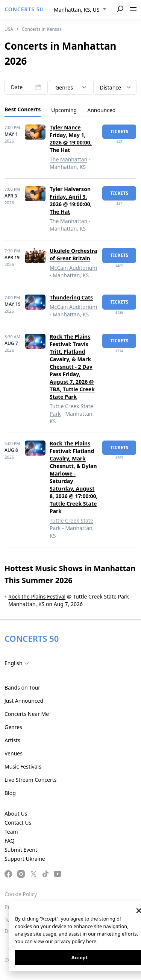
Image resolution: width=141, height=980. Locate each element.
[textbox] (70, 88)
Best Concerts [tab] (23, 109)
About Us (16, 814)
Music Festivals (23, 767)
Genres (13, 727)
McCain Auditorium (74, 268)
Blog (10, 793)
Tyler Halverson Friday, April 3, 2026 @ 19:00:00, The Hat (71, 200)
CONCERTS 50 (24, 9)
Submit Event (21, 850)
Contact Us (18, 823)
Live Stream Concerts (30, 780)
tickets (119, 131)
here (91, 941)
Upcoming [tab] (64, 110)
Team (11, 832)
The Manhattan (68, 159)
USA (9, 29)
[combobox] (80, 10)
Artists (12, 740)
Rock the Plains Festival (37, 596)
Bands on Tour (22, 688)
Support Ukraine (25, 859)
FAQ (10, 841)
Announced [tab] (101, 110)
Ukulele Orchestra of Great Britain (73, 254)
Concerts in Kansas (42, 29)
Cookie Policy (21, 894)
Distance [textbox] (110, 87)
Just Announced (24, 701)
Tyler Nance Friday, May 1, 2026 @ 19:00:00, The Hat (71, 139)
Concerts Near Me (27, 714)
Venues (14, 753)
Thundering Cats (71, 297)
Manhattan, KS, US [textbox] (77, 10)
